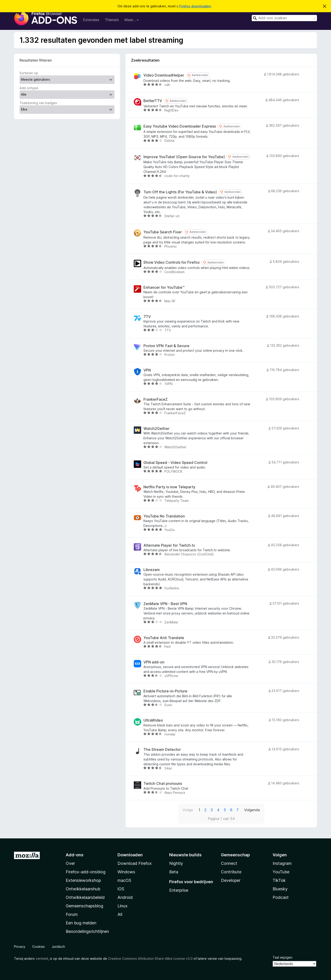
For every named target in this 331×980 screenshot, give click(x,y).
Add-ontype (29, 88)
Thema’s (112, 20)
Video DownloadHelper (164, 75)
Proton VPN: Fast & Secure (166, 346)
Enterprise (179, 890)
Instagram (282, 863)
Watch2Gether (156, 429)
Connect (229, 863)
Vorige (188, 810)
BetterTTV (153, 101)
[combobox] (284, 18)
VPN (147, 370)
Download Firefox (135, 863)
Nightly (176, 863)
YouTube (281, 872)
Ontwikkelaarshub (83, 889)
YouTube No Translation (164, 516)
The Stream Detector (162, 750)
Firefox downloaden (195, 6)
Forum (72, 914)
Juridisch (58, 947)
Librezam (152, 570)
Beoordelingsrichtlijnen (87, 931)
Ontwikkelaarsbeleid (85, 897)
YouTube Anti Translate (164, 638)
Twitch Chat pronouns (163, 784)
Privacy (20, 947)
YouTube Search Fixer (163, 232)
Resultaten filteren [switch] (36, 60)
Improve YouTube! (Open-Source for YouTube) (184, 157)
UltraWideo (153, 720)
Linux (123, 906)
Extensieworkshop (83, 880)
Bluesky (280, 889)
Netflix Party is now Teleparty (169, 487)
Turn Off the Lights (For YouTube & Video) (180, 192)
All (120, 914)
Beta (174, 872)
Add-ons (75, 855)
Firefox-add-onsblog (86, 872)
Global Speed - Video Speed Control (175, 463)
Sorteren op (29, 73)
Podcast (281, 897)
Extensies (91, 20)
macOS (124, 880)
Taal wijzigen (282, 957)
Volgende (252, 810)
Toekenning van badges (38, 103)
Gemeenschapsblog (84, 906)
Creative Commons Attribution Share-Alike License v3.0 (150, 959)
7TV (147, 317)
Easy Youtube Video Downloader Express (180, 126)
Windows (126, 872)
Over (70, 863)
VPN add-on (154, 662)
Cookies (39, 947)
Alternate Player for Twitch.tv (169, 545)
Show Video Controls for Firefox (172, 262)
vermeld (42, 959)
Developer (231, 880)
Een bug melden (81, 923)
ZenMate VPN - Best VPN (165, 604)
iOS (121, 889)
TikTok (279, 880)
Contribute (231, 872)
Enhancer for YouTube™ (164, 287)
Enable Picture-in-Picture (165, 691)
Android (125, 897)
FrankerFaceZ (156, 399)
